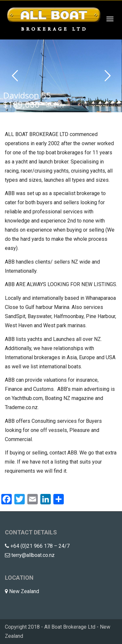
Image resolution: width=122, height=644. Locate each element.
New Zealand (24, 591)
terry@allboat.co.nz (33, 555)
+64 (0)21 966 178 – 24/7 (40, 546)
